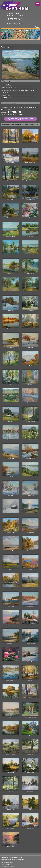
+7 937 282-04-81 (14, 112)
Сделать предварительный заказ (20, 119)
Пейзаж (9, 85)
